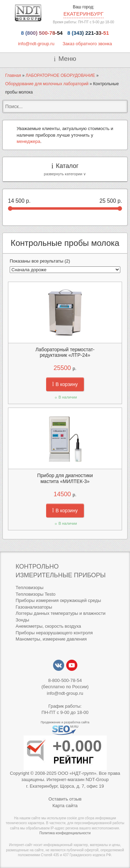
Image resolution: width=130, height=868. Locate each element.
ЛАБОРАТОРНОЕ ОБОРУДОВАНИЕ (60, 75)
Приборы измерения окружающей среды (58, 600)
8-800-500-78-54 (65, 680)
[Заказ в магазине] (65, 270)
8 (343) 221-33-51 (88, 33)
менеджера (28, 141)
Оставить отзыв (65, 799)
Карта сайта (65, 806)
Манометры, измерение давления (51, 639)
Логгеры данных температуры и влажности (60, 613)
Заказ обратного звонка (88, 44)
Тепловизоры (29, 588)
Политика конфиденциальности (65, 833)
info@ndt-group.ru (36, 44)
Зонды (22, 620)
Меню (67, 59)
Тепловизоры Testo (36, 594)
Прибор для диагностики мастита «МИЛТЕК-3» (65, 478)
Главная (13, 75)
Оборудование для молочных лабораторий (47, 84)
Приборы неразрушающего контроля (54, 633)
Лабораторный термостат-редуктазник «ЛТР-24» (65, 352)
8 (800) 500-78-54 (42, 33)
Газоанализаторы (34, 607)
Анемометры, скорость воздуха (48, 626)
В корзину (65, 384)
